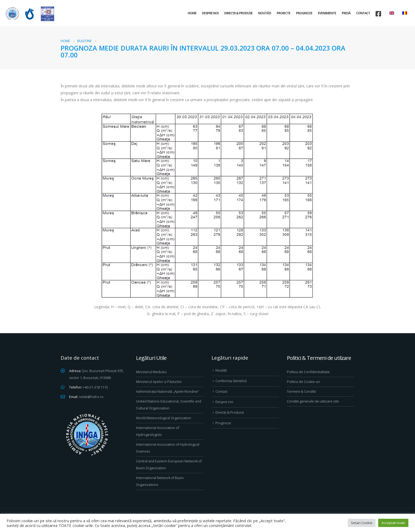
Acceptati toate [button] (393, 523)
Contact (363, 13)
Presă (346, 13)
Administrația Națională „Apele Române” (167, 392)
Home (192, 13)
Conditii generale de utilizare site (313, 401)
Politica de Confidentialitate (308, 372)
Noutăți (265, 13)
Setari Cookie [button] (362, 523)
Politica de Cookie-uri (303, 382)
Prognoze (304, 13)
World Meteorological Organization (164, 418)
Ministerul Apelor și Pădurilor (159, 382)
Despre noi (210, 13)
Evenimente (327, 13)
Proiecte (283, 13)
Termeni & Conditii (301, 392)
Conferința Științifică (231, 381)
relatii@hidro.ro (91, 397)
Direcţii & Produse (238, 13)
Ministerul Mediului (151, 372)
